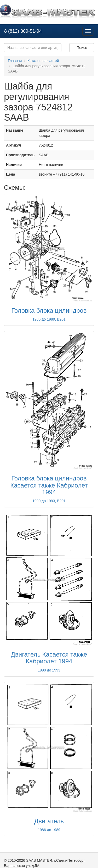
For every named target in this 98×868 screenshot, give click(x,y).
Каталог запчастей (43, 61)
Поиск (82, 48)
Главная (15, 61)
